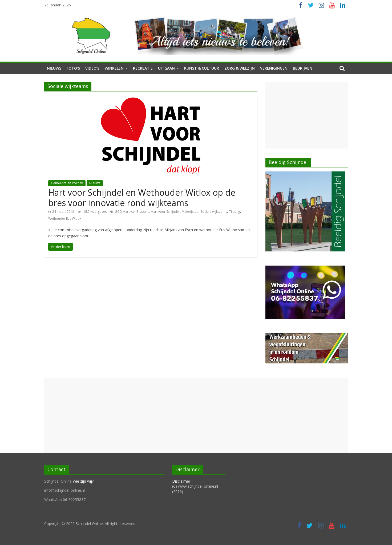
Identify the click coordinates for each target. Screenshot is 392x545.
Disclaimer (181, 481)
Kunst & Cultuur (202, 68)
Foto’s (73, 68)
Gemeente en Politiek (67, 183)
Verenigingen (274, 68)
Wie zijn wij (82, 481)
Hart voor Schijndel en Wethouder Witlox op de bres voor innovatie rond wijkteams (142, 197)
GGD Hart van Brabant (132, 212)
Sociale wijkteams (214, 212)
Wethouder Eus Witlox (65, 219)
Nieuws (54, 68)
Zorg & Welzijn (240, 68)
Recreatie (143, 68)
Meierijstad (190, 212)
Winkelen (114, 68)
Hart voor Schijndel (165, 212)
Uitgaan (166, 68)
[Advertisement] (307, 115)
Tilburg (235, 212)
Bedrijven (303, 68)
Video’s (92, 68)
